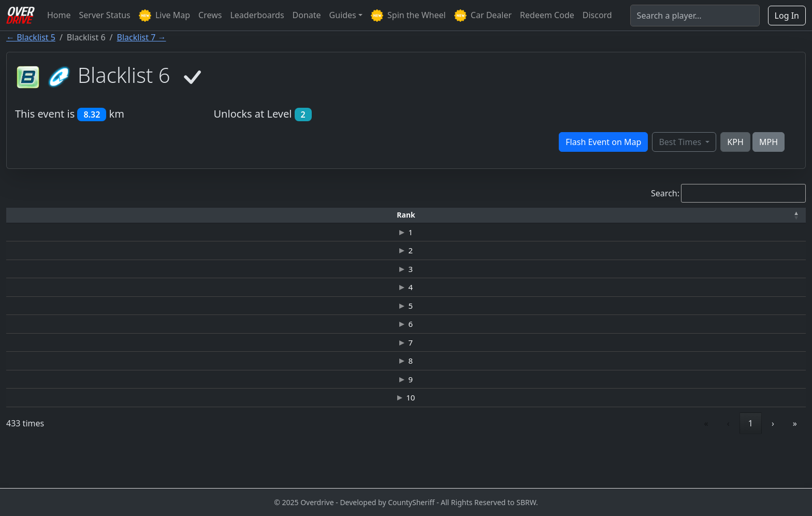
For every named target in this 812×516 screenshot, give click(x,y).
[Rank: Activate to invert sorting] (34, 215)
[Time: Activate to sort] (204, 215)
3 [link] (652, 462)
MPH (769, 142)
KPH (735, 142)
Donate (307, 15)
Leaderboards (257, 15)
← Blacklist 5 (31, 37)
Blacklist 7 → (142, 37)
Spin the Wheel (408, 16)
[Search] (695, 16)
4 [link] (676, 462)
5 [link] (699, 462)
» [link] (795, 462)
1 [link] (606, 462)
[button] (34, 215)
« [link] (561, 462)
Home (59, 15)
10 (34, 435)
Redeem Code (547, 15)
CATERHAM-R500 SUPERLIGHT (350, 234)
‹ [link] (583, 462)
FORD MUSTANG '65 (350, 279)
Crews (210, 15)
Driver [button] (119, 215)
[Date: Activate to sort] (681, 215)
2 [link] (629, 462)
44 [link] (748, 462)
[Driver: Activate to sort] (119, 215)
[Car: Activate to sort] (350, 215)
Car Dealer (483, 16)
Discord (597, 15)
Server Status (105, 15)
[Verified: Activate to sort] (770, 215)
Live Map (164, 16)
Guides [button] (343, 15)
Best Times (681, 142)
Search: (665, 193)
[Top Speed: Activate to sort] (512, 215)
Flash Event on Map (603, 142)
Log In (787, 16)
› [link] (773, 462)
